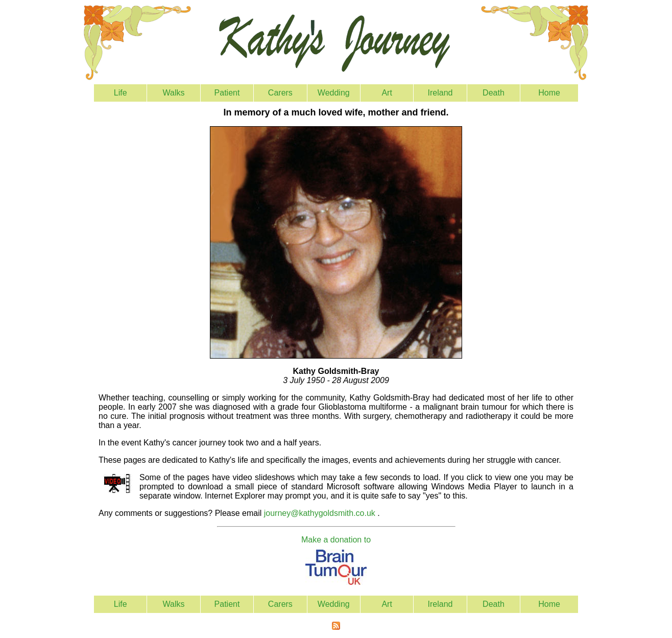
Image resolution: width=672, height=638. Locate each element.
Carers (280, 93)
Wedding (334, 93)
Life (121, 93)
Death (494, 93)
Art (387, 93)
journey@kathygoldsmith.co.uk (320, 513)
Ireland (440, 93)
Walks (174, 93)
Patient (227, 93)
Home (549, 93)
